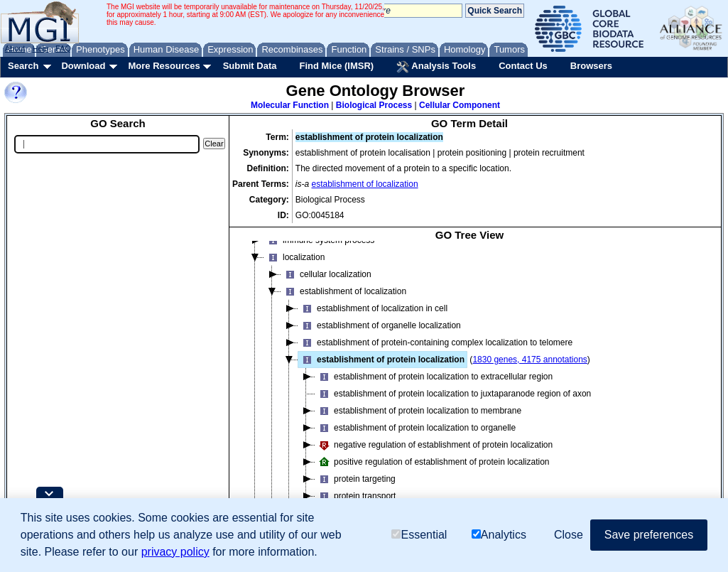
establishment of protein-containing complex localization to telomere (435, 352)
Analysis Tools (436, 67)
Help (40, 48)
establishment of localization (365, 184)
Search (23, 66)
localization (294, 267)
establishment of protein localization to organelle (415, 438)
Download (83, 66)
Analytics (499, 535)
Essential (419, 535)
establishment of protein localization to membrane (418, 421)
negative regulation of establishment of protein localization (434, 455)
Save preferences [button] (649, 535)
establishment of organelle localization (380, 335)
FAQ (63, 48)
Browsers (591, 66)
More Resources (164, 66)
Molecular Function (290, 105)
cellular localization (326, 284)
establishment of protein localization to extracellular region (434, 387)
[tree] (469, 391)
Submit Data (250, 66)
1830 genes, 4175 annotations (529, 369)
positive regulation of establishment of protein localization (433, 472)
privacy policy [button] (175, 552)
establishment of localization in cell (373, 318)
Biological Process (374, 105)
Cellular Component (460, 105)
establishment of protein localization (381, 369)
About (15, 48)
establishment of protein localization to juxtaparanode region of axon (453, 404)
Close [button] (569, 535)
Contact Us (523, 66)
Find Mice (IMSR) (336, 66)
